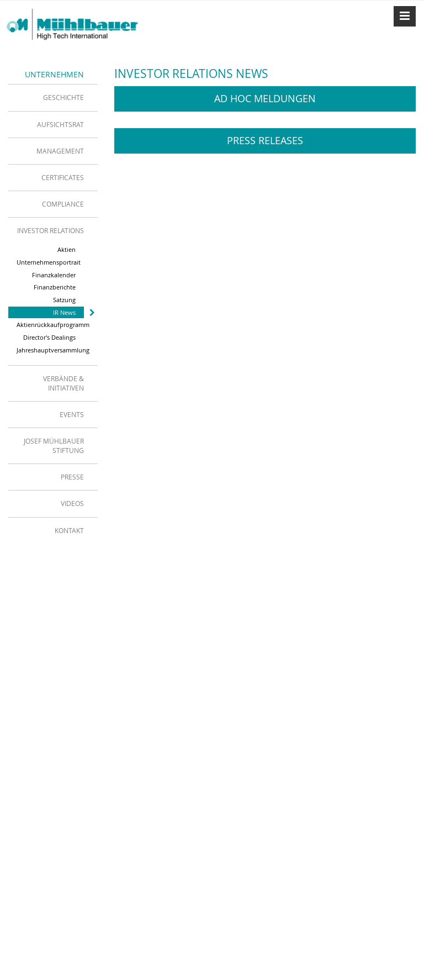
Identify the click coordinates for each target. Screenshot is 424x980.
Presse (72, 477)
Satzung (64, 300)
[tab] (53, 97)
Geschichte (63, 97)
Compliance (63, 204)
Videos (72, 503)
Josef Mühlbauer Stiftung (54, 446)
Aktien (67, 249)
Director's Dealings (49, 337)
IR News (64, 312)
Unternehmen (54, 74)
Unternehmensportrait (49, 262)
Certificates (63, 177)
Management (60, 151)
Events (72, 414)
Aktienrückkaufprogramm (50, 325)
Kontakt (69, 530)
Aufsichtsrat (60, 124)
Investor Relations (51, 230)
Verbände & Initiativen (63, 383)
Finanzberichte (55, 287)
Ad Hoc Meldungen (265, 98)
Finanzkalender (54, 275)
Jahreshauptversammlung (50, 350)
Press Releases (265, 140)
